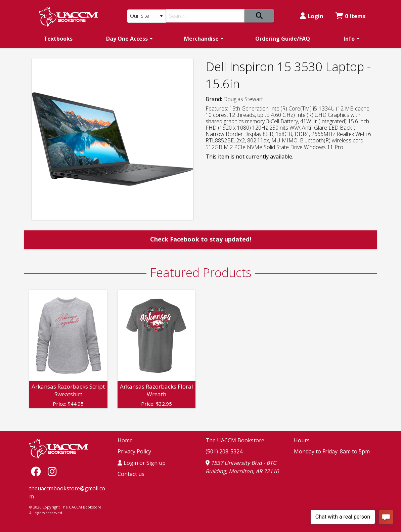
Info (349, 39)
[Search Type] (146, 16)
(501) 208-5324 (224, 451)
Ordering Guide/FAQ (283, 39)
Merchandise (201, 39)
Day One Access (127, 39)
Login (312, 16)
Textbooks (58, 39)
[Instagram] (52, 471)
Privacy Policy (134, 451)
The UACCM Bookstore (235, 440)
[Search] (205, 16)
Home (125, 440)
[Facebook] (38, 471)
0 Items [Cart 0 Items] (351, 16)
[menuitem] (58, 39)
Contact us (131, 474)
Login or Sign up (142, 463)
